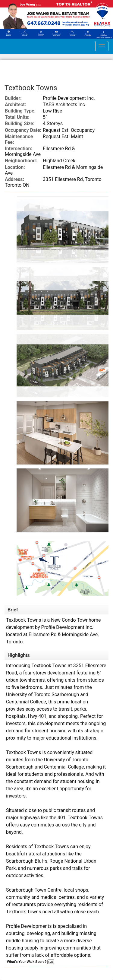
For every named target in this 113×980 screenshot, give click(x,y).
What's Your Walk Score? (30, 962)
